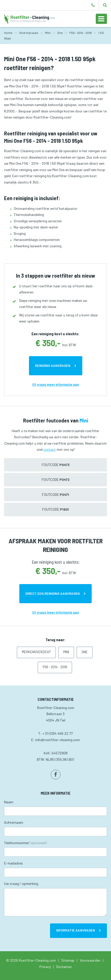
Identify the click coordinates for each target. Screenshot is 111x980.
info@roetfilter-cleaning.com (58, 740)
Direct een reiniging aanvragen (53, 594)
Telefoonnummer (25, 843)
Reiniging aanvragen (53, 366)
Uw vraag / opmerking (21, 884)
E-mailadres (13, 863)
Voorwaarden (90, 960)
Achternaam (14, 822)
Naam (9, 802)
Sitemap (68, 960)
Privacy (45, 967)
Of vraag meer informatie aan (56, 384)
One (85, 652)
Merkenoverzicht (36, 652)
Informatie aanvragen (76, 930)
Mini (66, 652)
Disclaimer (64, 967)
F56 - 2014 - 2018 (55, 667)
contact (50, 449)
